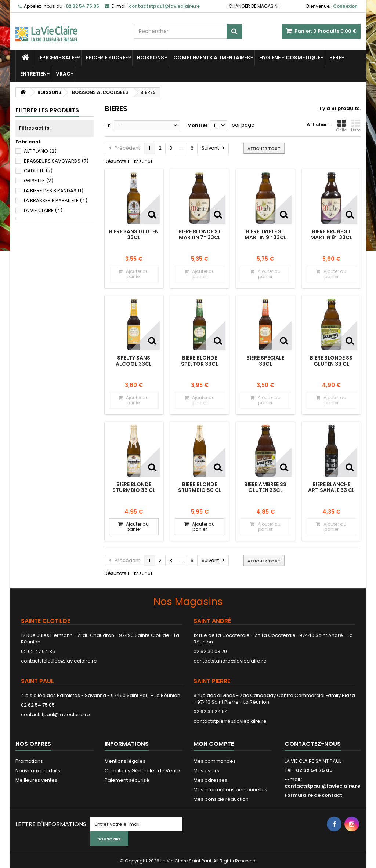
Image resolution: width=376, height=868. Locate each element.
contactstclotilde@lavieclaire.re (59, 661)
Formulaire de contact (313, 795)
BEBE (335, 58)
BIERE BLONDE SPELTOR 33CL (200, 361)
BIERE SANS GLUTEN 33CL (134, 234)
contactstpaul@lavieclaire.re (55, 714)
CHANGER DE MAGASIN (253, 6)
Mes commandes (215, 761)
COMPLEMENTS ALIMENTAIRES (212, 58)
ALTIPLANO (40, 151)
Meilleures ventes (36, 780)
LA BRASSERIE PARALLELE (56, 200)
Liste (356, 126)
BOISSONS (151, 58)
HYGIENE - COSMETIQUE (290, 58)
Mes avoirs (206, 771)
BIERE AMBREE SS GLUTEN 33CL (265, 487)
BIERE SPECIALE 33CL (265, 361)
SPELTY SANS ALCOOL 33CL (134, 361)
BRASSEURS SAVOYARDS (56, 161)
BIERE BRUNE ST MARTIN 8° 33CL (331, 234)
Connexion (345, 6)
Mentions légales (125, 761)
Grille (341, 126)
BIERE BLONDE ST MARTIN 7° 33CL (200, 234)
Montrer (198, 125)
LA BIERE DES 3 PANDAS (54, 191)
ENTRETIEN (33, 74)
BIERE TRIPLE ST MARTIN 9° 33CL (265, 234)
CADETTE (38, 171)
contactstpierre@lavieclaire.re (230, 721)
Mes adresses (210, 780)
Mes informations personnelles (230, 790)
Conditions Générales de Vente (142, 771)
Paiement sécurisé (127, 780)
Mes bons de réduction (221, 799)
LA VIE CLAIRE (43, 210)
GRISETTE (39, 181)
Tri (108, 125)
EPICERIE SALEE (58, 58)
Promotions (29, 761)
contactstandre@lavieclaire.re (230, 661)
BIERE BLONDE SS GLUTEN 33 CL (331, 361)
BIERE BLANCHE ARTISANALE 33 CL (331, 487)
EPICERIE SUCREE (107, 58)
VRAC (63, 74)
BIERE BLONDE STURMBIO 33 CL (134, 487)
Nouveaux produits (38, 771)
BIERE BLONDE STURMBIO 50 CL (200, 487)
